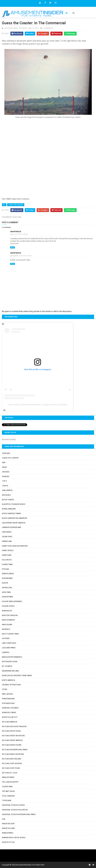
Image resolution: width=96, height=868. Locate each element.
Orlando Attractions (11, 685)
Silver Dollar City (10, 717)
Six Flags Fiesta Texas (11, 731)
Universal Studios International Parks (19, 814)
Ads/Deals (6, 495)
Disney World (8, 550)
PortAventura (8, 703)
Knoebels (6, 629)
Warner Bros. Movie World (14, 838)
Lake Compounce (9, 643)
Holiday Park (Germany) (12, 601)
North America (8, 680)
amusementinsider (32, 405)
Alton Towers (8, 500)
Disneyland (7, 555)
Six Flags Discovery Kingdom (14, 727)
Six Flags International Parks (15, 750)
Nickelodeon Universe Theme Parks (17, 676)
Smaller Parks (8, 777)
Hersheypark (7, 597)
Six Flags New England (12, 759)
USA (3, 819)
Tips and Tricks (8, 791)
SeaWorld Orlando (10, 708)
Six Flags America (9, 722)
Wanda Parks (8, 833)
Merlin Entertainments (12, 657)
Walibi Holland (8, 828)
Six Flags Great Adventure (13, 736)
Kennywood (7, 611)
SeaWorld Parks (9, 713)
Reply (12, 247)
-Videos (5, 486)
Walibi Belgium (8, 824)
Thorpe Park (7, 787)
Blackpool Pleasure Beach (14, 504)
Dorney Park (7, 564)
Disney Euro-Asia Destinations (15, 546)
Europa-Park (7, 578)
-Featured (6, 453)
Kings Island (7, 625)
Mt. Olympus (7, 666)
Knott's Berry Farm (10, 634)
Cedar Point (7, 537)
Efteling (5, 569)
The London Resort (10, 782)
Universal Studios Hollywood (15, 810)
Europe (5, 583)
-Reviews (6, 472)
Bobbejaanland (9, 509)
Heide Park (6, 592)
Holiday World (8, 606)
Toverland (7, 800)
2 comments (48, 28)
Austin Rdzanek (15, 405)
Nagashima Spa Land (10, 671)
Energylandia (8, 574)
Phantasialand (8, 699)
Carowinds (7, 532)
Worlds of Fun (8, 842)
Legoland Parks (9, 648)
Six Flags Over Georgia (12, 763)
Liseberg (6, 652)
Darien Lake (7, 541)
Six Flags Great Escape (12, 745)
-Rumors (6, 477)
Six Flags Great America (12, 740)
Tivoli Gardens (8, 796)
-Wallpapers (7, 490)
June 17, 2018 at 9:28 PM (19, 234)
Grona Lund (7, 588)
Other (5, 689)
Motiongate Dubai (10, 662)
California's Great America (14, 523)
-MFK (4, 463)
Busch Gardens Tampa (11, 514)
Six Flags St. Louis (9, 773)
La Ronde (6, 638)
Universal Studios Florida (13, 805)
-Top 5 (4, 481)
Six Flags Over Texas (11, 768)
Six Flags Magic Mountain (13, 754)
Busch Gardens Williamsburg (15, 518)
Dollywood (7, 560)
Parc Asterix (7, 694)
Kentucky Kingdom (10, 615)
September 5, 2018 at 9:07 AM (21, 256)
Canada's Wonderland (12, 527)
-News (4, 467)
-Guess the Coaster (16, 205)
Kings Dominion (8, 620)
